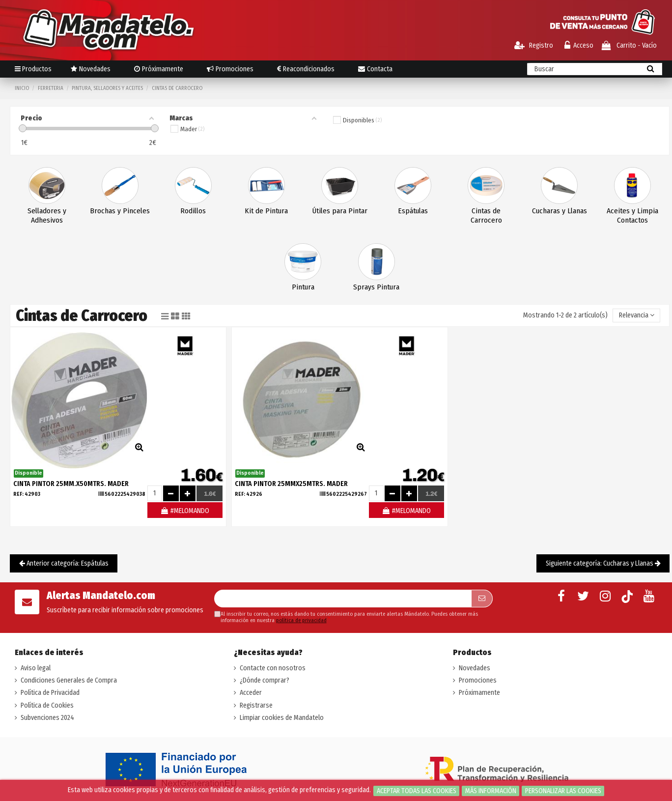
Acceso (579, 45)
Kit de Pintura (266, 211)
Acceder (251, 693)
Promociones (478, 680)
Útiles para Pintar (340, 211)
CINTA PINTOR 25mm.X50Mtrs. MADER (71, 484)
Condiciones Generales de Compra (69, 680)
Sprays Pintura (376, 287)
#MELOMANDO (185, 511)
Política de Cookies (47, 705)
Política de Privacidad (50, 693)
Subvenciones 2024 (47, 718)
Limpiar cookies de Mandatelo (282, 718)
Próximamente (479, 693)
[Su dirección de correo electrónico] (343, 599)
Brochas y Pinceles (120, 211)
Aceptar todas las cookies (417, 791)
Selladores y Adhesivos (47, 215)
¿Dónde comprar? (265, 680)
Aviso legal (36, 668)
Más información (491, 791)
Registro (534, 45)
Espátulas (413, 211)
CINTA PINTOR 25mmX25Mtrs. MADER (291, 484)
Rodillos (193, 211)
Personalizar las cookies (563, 791)
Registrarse (256, 705)
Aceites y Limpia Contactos (632, 215)
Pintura (303, 287)
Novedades (475, 668)
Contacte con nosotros (273, 668)
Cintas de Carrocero (486, 215)
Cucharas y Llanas (560, 211)
